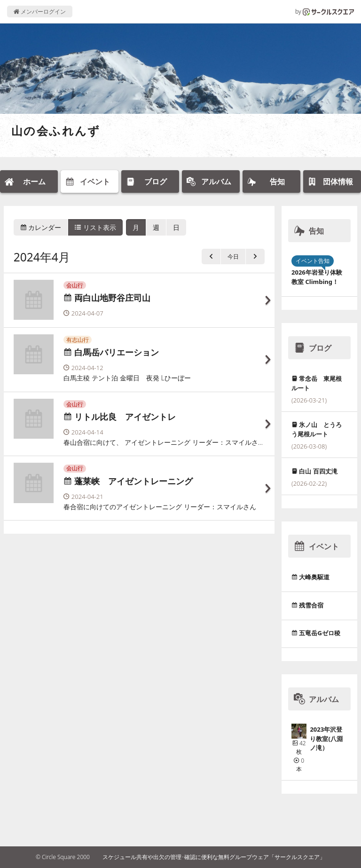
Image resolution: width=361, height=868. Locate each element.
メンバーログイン (40, 12)
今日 (233, 256)
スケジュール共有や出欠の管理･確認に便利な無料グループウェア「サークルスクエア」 (214, 857)
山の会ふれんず (56, 130)
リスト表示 (95, 227)
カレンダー (41, 227)
